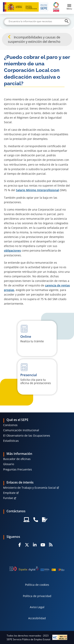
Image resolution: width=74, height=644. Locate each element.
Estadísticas (11, 441)
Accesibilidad (37, 618)
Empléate (9, 493)
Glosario (9, 464)
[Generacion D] (37, 569)
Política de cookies (37, 585)
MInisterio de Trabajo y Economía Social (30, 488)
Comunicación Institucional (21, 430)
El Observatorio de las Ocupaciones (27, 436)
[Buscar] (37, 21)
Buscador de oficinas (17, 459)
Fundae (8, 498)
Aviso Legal (37, 607)
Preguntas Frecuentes (18, 469)
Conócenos (10, 425)
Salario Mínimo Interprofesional (37, 190)
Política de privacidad (37, 596)
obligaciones (12, 250)
